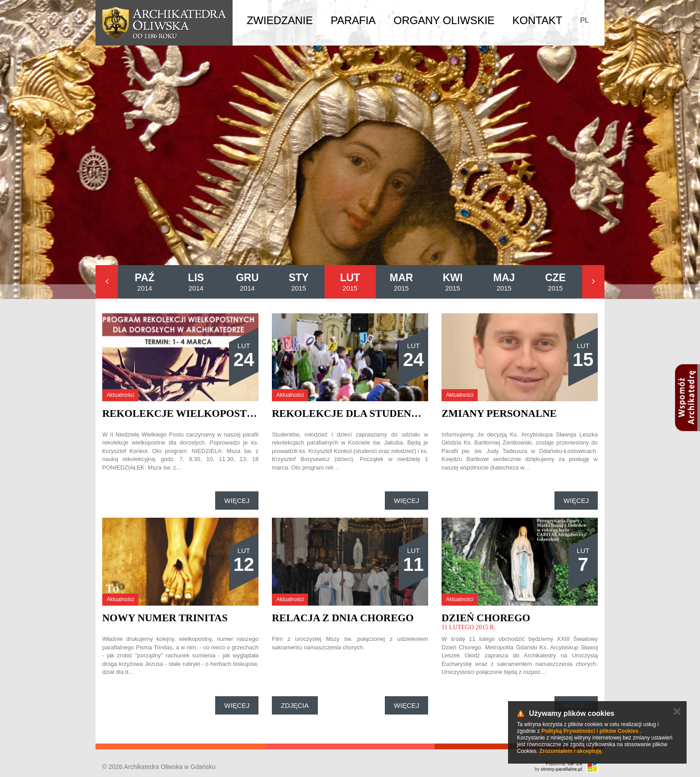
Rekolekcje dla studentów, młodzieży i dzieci (411, 413)
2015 (299, 282)
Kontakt (537, 20)
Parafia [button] (353, 20)
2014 (145, 282)
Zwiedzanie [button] (280, 20)
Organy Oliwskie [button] (444, 20)
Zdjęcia (295, 705)
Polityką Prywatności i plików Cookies (590, 731)
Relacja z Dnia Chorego (343, 618)
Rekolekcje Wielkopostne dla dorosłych (228, 413)
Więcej (237, 501)
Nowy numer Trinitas (165, 618)
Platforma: (564, 764)
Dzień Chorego (486, 618)
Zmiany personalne (499, 413)
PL (584, 20)
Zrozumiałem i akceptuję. (571, 751)
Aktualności (120, 395)
